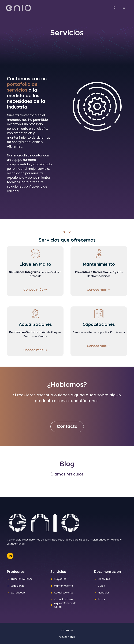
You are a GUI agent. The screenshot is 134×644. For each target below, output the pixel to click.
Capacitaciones (64, 599)
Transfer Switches (22, 579)
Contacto (67, 426)
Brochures (104, 579)
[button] (114, 8)
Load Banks (17, 586)
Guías (101, 586)
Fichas (102, 599)
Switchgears (18, 593)
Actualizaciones (64, 593)
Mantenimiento (64, 586)
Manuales (104, 593)
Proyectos (60, 579)
